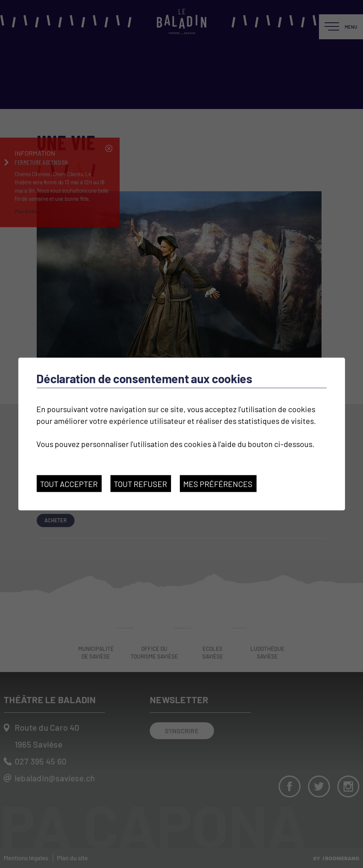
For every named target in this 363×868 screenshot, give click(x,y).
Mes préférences (218, 484)
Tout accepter (69, 484)
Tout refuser (140, 484)
